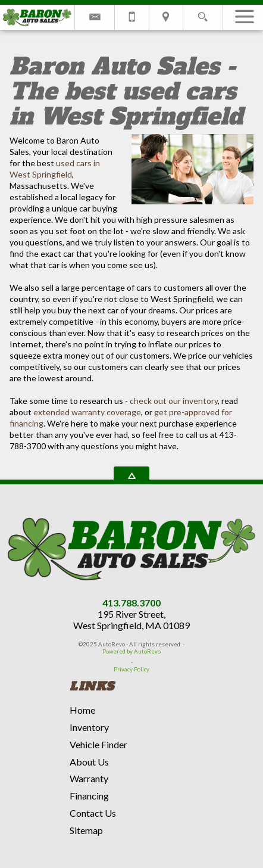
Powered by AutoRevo (131, 651)
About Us (89, 762)
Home (82, 710)
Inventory (89, 727)
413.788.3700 (131, 603)
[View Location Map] (166, 17)
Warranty (89, 778)
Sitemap (86, 830)
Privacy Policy (131, 669)
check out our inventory (174, 401)
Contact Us (93, 813)
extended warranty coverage (87, 412)
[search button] (203, 13)
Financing (89, 796)
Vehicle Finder (98, 744)
